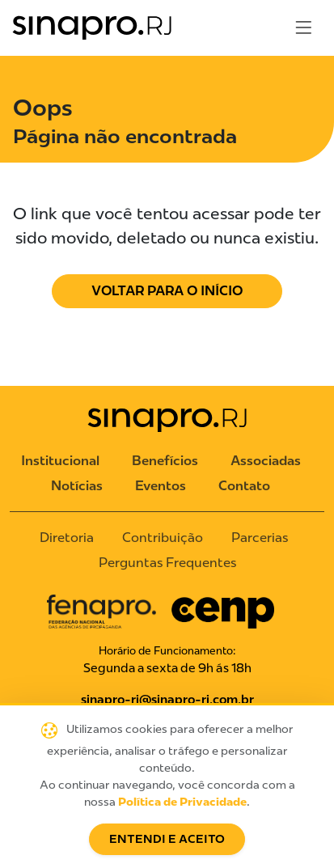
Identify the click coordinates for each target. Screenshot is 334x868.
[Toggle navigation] (303, 28)
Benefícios (165, 461)
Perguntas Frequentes (167, 563)
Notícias (77, 486)
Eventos (161, 486)
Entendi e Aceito (167, 839)
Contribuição (163, 538)
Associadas (266, 461)
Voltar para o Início (167, 291)
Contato (244, 486)
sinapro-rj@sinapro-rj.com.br (167, 700)
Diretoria (67, 538)
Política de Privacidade (182, 802)
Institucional (60, 461)
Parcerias (260, 538)
